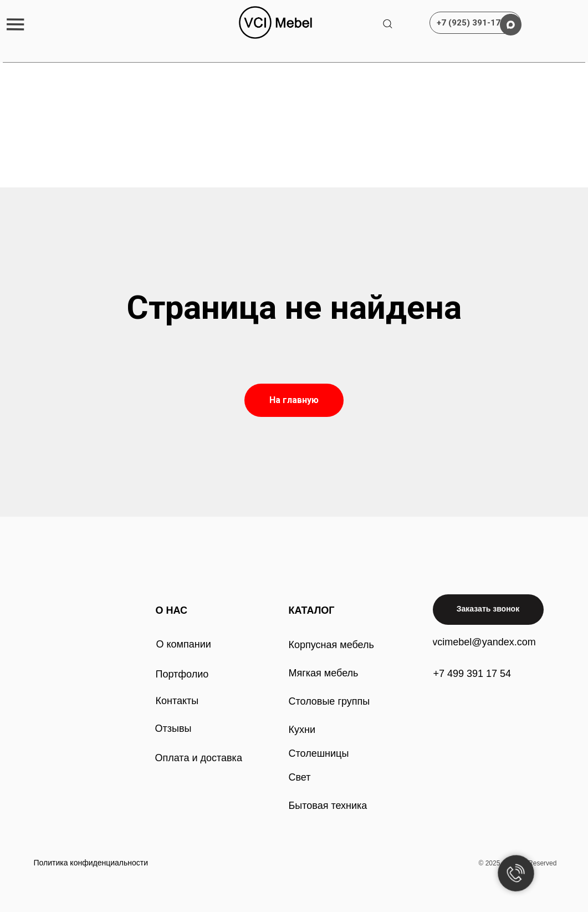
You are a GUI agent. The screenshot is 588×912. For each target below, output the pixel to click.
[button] (15, 24)
